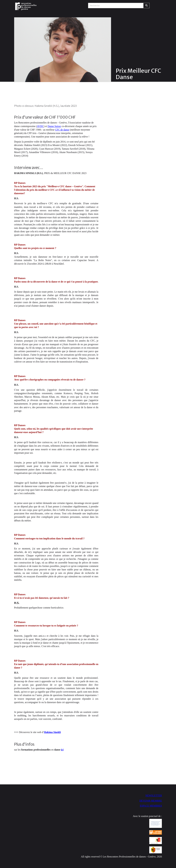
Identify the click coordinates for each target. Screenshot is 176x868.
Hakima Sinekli (52, 732)
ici (62, 750)
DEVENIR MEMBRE (151, 801)
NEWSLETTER (154, 795)
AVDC (40, 126)
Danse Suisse (54, 126)
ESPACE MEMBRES (151, 806)
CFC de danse (62, 130)
